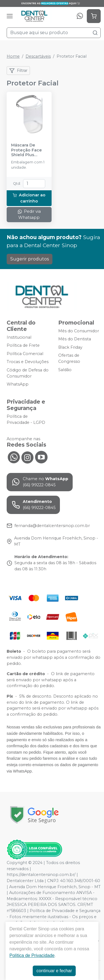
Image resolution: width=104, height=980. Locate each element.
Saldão (65, 370)
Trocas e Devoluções (28, 362)
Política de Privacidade (32, 955)
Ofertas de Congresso (69, 359)
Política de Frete (23, 345)
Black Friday (70, 347)
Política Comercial (25, 354)
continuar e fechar (54, 971)
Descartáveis (38, 56)
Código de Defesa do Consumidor (28, 373)
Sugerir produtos (30, 259)
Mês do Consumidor (79, 331)
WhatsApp (18, 384)
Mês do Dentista (75, 339)
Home (13, 56)
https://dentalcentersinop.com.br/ (41, 875)
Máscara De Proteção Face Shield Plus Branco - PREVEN (29, 150)
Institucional (19, 337)
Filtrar (18, 71)
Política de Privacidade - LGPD (26, 419)
